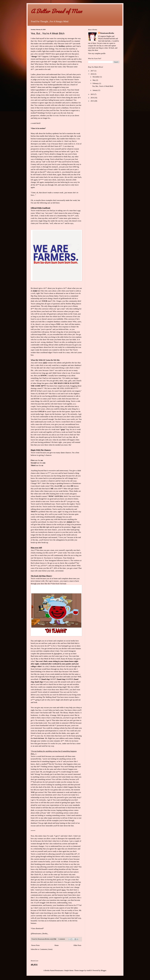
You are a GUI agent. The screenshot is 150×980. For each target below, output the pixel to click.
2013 (92, 101)
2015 (92, 94)
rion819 (89, 970)
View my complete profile (97, 53)
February (96, 83)
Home (57, 945)
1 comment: (62, 939)
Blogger (103, 970)
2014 (92, 98)
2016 (92, 74)
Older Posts (77, 945)
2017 (92, 71)
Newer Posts (35, 945)
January (95, 90)
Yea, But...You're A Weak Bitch (48, 33)
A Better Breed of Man (56, 11)
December (96, 77)
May (94, 80)
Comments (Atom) (46, 949)
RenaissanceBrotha (107, 33)
